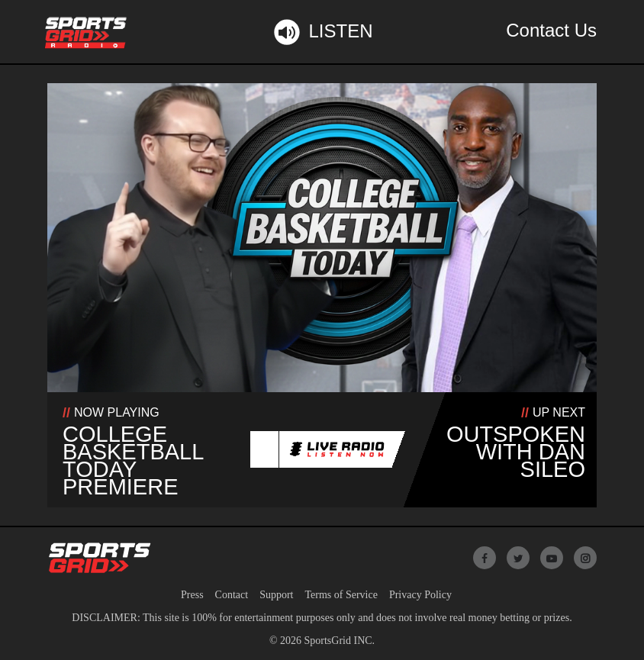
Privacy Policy (420, 595)
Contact (232, 595)
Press (192, 595)
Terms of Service (341, 595)
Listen (322, 32)
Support (276, 595)
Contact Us (551, 30)
